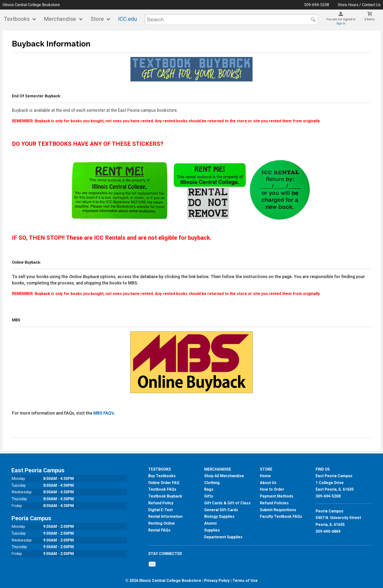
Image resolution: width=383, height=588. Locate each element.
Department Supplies (223, 537)
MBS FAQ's (104, 413)
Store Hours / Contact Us (359, 5)
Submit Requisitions (278, 510)
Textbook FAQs (162, 489)
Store (97, 19)
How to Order (272, 489)
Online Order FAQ (164, 483)
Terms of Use (245, 581)
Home (265, 476)
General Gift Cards (221, 510)
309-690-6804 (328, 531)
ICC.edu (128, 19)
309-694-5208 (317, 5)
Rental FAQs (159, 530)
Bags (209, 489)
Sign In (341, 23)
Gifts (209, 496)
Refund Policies (274, 503)
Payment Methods (277, 496)
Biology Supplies (219, 516)
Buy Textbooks (162, 476)
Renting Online (162, 523)
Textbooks (17, 19)
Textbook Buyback (165, 496)
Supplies (212, 530)
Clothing (212, 483)
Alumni (210, 523)
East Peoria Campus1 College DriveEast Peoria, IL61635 (335, 483)
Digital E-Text (160, 510)
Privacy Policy (217, 581)
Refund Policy (161, 503)
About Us (268, 483)
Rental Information (165, 516)
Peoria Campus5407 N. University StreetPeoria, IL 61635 (338, 518)
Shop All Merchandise (224, 476)
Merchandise (60, 19)
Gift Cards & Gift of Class (227, 503)
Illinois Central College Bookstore (31, 5)
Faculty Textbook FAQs (281, 516)
